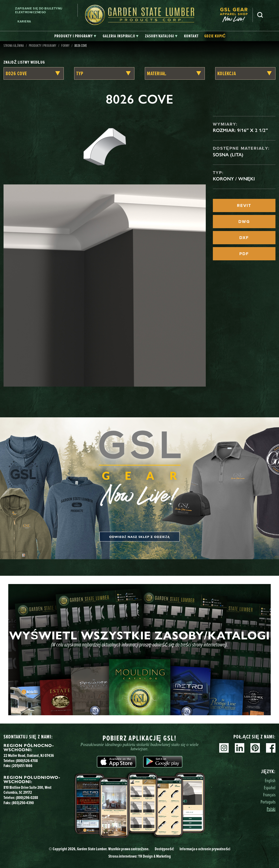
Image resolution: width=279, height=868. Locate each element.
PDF (244, 254)
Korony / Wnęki (234, 179)
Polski (271, 809)
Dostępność (164, 849)
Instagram (224, 748)
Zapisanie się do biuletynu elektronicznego (39, 10)
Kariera (24, 21)
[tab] (75, 36)
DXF (244, 238)
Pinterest (255, 748)
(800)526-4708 (27, 761)
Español (270, 788)
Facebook (271, 748)
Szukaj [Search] (260, 15)
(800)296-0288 (27, 798)
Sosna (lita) (228, 155)
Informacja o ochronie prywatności (205, 849)
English (270, 781)
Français (269, 795)
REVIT (244, 205)
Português (268, 802)
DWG (244, 222)
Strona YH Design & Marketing (140, 856)
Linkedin (240, 748)
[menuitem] (236, 15)
